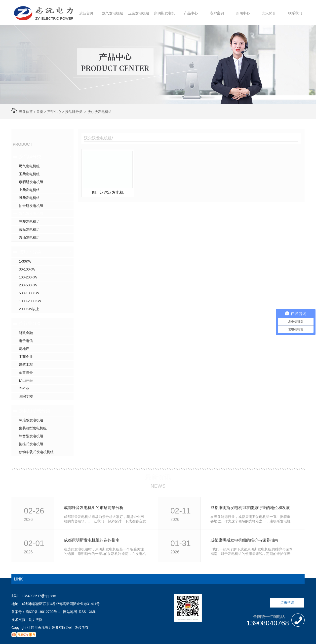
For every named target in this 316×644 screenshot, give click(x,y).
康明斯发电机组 (166, 13)
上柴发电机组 (29, 190)
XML (93, 612)
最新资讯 (158, 477)
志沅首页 (86, 13)
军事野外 (26, 373)
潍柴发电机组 (29, 198)
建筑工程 (26, 365)
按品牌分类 (74, 112)
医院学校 (26, 396)
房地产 (24, 349)
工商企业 (26, 357)
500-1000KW (29, 293)
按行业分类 (30, 323)
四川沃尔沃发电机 (108, 192)
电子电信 (26, 341)
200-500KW (28, 285)
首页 (40, 112)
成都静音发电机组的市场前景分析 (94, 508)
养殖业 (24, 388)
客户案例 (217, 13)
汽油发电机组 (29, 237)
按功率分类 (30, 252)
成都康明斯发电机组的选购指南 (92, 540)
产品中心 (191, 13)
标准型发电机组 (31, 420)
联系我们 (295, 13)
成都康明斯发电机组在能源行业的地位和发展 (250, 508)
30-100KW (27, 269)
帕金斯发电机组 (31, 206)
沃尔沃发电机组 (100, 112)
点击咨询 (287, 603)
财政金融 (26, 333)
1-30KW (25, 261)
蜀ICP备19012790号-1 (43, 612)
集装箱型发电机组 (33, 428)
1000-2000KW (30, 301)
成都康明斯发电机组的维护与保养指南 (244, 540)
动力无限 (36, 620)
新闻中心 (243, 13)
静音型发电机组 (31, 436)
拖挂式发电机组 (31, 444)
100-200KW (28, 277)
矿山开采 (26, 380)
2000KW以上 (29, 309)
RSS (83, 612)
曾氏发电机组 (29, 230)
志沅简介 (269, 13)
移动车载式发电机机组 (36, 452)
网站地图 (70, 612)
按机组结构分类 (35, 411)
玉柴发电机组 (139, 13)
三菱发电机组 (29, 222)
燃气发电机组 (113, 13)
